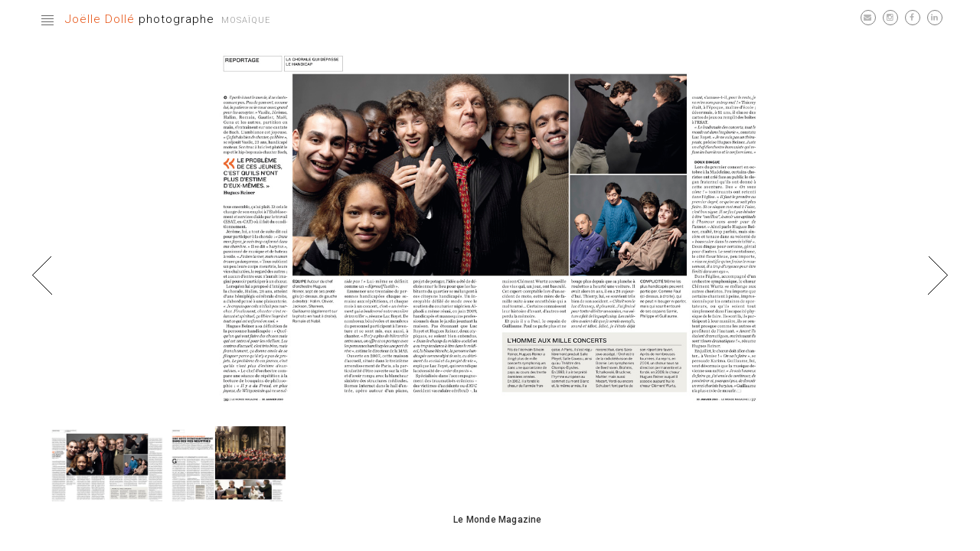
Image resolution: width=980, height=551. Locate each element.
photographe (140, 19)
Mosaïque (246, 20)
